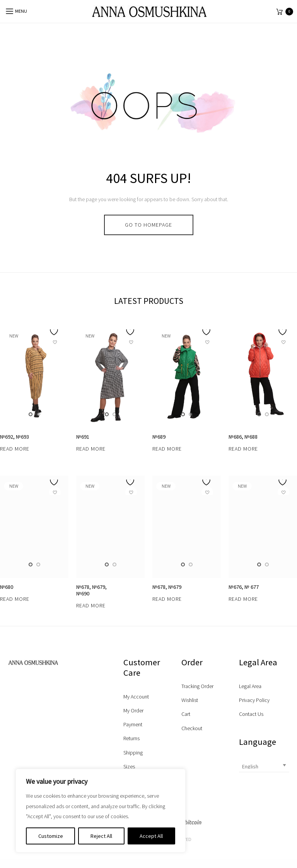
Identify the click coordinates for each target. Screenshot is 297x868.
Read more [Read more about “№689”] (167, 756)
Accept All (151, 836)
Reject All (101, 836)
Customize (51, 836)
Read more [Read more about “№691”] (91, 756)
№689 (159, 744)
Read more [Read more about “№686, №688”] (243, 756)
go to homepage (148, 225)
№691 (83, 744)
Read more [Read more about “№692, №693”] (15, 756)
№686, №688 (243, 744)
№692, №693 (15, 744)
